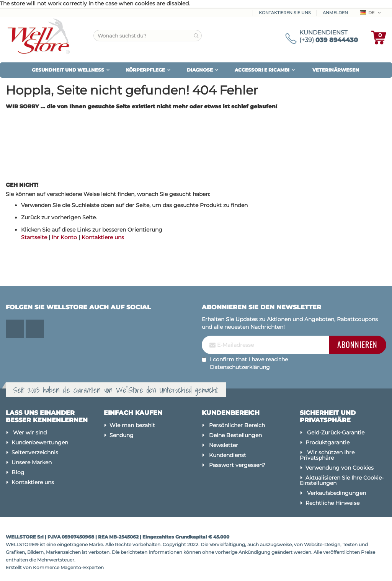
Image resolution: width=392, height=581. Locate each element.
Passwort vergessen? (237, 465)
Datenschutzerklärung (240, 367)
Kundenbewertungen (40, 442)
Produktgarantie (327, 442)
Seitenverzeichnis (35, 452)
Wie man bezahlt (132, 425)
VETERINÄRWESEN (336, 70)
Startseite (34, 237)
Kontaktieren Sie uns (285, 13)
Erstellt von (19, 567)
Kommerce (46, 567)
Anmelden (335, 13)
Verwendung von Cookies (340, 468)
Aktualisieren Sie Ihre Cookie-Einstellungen (342, 480)
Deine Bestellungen (235, 435)
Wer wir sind (30, 432)
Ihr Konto (64, 237)
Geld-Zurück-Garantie (336, 432)
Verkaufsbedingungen (336, 493)
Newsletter (224, 445)
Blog (18, 472)
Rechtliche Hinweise (332, 503)
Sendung (122, 435)
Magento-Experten (82, 567)
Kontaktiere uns (103, 237)
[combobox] (148, 36)
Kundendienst (228, 455)
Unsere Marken (32, 462)
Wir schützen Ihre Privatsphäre (327, 455)
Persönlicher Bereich (237, 425)
